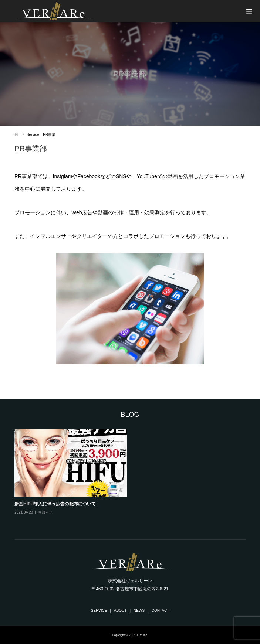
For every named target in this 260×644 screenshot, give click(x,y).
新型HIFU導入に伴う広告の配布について (55, 504)
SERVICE (99, 611)
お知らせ (45, 512)
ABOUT (120, 611)
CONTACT (161, 611)
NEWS (139, 611)
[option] (133, 477)
